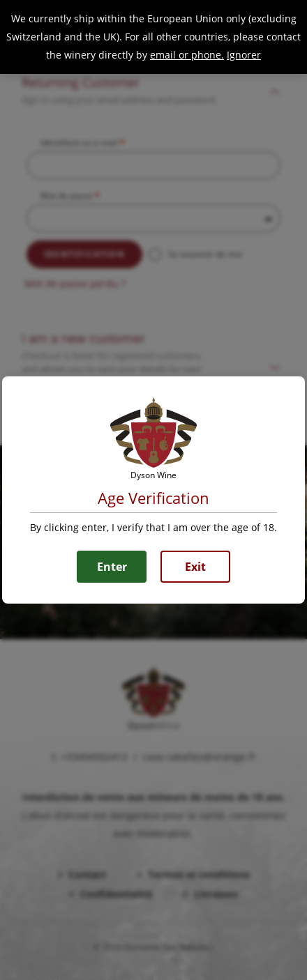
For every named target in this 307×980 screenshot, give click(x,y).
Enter (112, 567)
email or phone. (187, 55)
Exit (195, 567)
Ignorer (244, 55)
